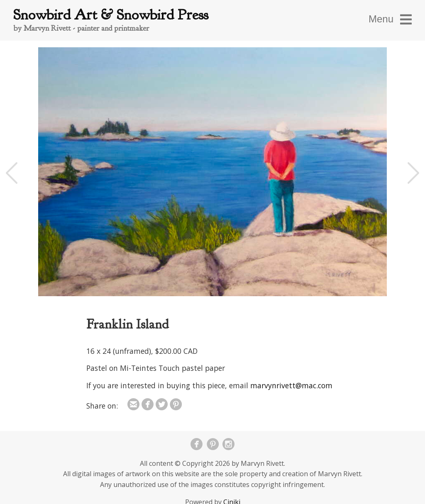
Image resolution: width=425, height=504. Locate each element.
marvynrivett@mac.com (291, 385)
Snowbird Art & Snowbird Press (111, 15)
